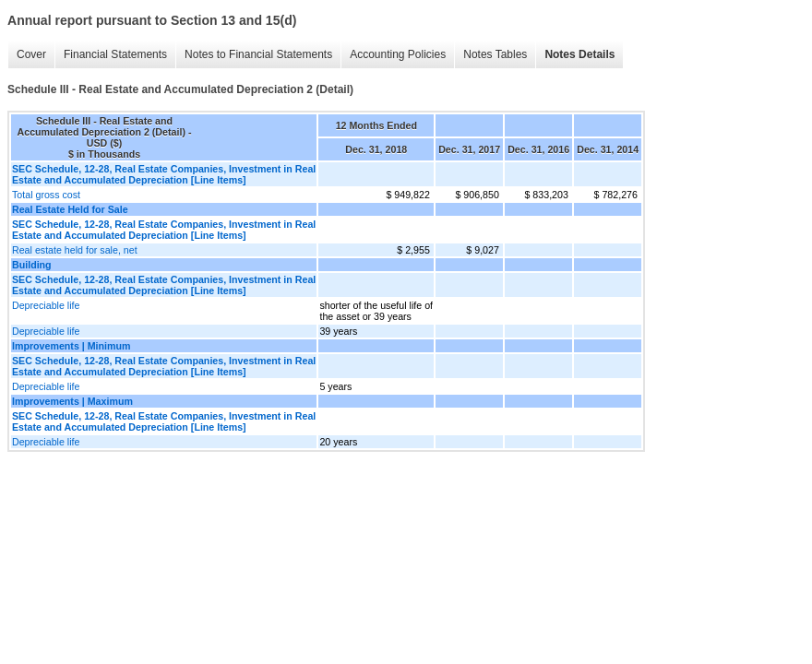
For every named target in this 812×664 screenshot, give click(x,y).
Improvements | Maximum (72, 401)
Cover (31, 54)
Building (32, 265)
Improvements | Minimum (72, 346)
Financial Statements (115, 54)
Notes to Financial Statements (258, 54)
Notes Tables (495, 54)
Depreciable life (46, 305)
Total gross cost (46, 195)
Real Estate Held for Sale (70, 209)
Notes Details (579, 54)
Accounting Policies (398, 54)
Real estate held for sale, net (75, 250)
